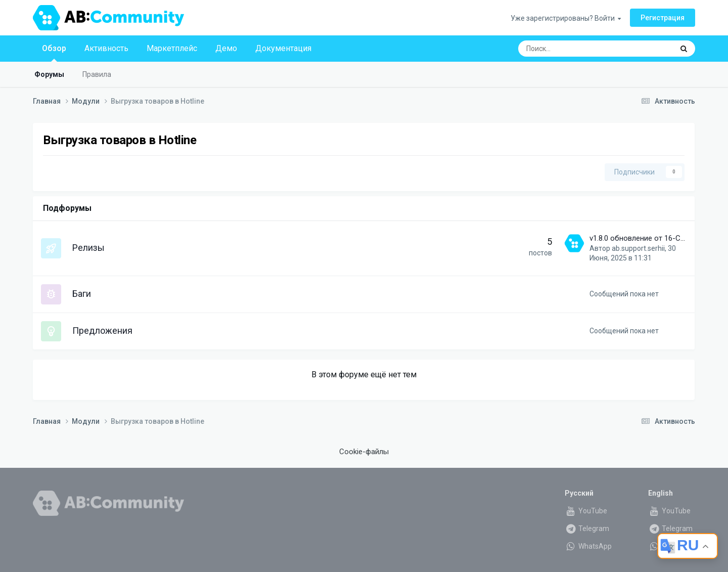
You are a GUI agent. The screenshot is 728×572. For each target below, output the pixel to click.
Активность (106, 48)
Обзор (54, 53)
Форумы (49, 74)
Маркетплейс (172, 48)
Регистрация (663, 18)
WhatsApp (588, 546)
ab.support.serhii (638, 248)
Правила (97, 74)
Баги (82, 294)
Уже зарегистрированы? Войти (566, 18)
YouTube (586, 511)
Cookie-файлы (364, 452)
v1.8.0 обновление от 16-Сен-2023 (649, 238)
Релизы (88, 248)
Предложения (102, 331)
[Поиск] (569, 49)
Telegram (587, 529)
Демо (226, 48)
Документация (283, 48)
